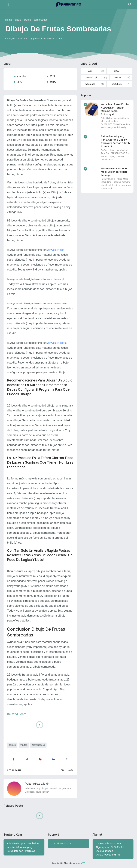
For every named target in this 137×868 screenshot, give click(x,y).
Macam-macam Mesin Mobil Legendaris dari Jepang (114, 172)
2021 (52, 76)
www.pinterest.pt (56, 279)
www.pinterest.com (57, 304)
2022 (20, 82)
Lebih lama (66, 770)
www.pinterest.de (56, 250)
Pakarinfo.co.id (35, 784)
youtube (21, 76)
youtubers (117, 84)
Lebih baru (14, 770)
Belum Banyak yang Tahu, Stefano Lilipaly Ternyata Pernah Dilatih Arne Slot (115, 141)
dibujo (13, 745)
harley (53, 82)
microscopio (92, 77)
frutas (24, 745)
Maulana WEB (79, 863)
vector (118, 77)
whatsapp (90, 84)
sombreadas (39, 745)
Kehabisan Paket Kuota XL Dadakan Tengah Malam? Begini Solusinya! (115, 109)
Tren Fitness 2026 (61, 844)
